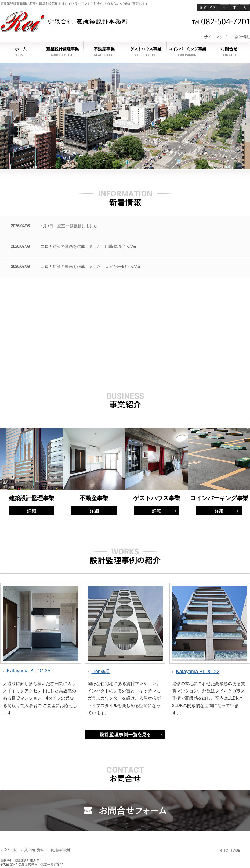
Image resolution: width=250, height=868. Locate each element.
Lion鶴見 (101, 672)
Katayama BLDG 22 (198, 672)
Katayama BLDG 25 (29, 671)
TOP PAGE (232, 851)
